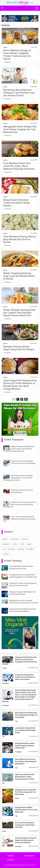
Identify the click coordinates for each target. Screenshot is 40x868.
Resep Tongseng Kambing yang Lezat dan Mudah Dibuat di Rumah (19, 276)
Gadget (29, 544)
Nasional (21, 549)
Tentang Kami (29, 856)
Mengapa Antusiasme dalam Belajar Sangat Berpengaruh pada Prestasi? (25, 746)
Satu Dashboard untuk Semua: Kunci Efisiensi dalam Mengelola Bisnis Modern (26, 762)
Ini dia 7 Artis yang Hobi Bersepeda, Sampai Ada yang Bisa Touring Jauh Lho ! (19, 519)
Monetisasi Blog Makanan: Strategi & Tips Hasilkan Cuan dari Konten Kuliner (19, 93)
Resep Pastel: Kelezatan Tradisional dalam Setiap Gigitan (17, 203)
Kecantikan (6, 544)
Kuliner (5, 47)
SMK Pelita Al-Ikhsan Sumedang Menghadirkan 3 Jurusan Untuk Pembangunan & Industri (18, 478)
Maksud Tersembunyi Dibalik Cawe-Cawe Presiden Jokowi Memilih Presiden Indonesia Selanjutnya (19, 449)
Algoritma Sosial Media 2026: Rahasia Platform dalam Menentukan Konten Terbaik (25, 777)
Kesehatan (12, 549)
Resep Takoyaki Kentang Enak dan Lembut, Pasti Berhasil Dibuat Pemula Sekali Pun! (19, 313)
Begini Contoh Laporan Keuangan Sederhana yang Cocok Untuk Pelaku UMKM (19, 463)
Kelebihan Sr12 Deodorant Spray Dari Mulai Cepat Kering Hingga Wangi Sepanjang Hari (19, 505)
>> (26, 399)
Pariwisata (25, 539)
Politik (22, 544)
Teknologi (6, 554)
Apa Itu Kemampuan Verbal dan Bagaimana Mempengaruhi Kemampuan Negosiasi (26, 840)
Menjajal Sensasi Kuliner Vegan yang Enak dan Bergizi (19, 348)
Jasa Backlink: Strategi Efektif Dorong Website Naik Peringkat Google (25, 730)
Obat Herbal (15, 539)
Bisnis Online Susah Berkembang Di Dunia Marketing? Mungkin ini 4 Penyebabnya (26, 715)
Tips (4, 549)
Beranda (11, 856)
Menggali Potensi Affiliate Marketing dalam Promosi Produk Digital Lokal (26, 810)
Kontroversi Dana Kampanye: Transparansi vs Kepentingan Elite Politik (25, 825)
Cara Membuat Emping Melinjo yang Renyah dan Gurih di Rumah (20, 239)
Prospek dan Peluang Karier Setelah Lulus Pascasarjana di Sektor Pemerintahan (25, 677)
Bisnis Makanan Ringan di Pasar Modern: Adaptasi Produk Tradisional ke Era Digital (17, 55)
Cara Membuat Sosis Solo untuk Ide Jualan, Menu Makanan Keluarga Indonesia (19, 166)
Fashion (5, 539)
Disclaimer (11, 860)
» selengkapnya (7, 62)
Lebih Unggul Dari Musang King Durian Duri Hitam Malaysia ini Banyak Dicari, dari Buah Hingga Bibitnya (20, 385)
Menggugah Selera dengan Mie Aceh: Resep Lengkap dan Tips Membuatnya (20, 129)
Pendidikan (30, 549)
